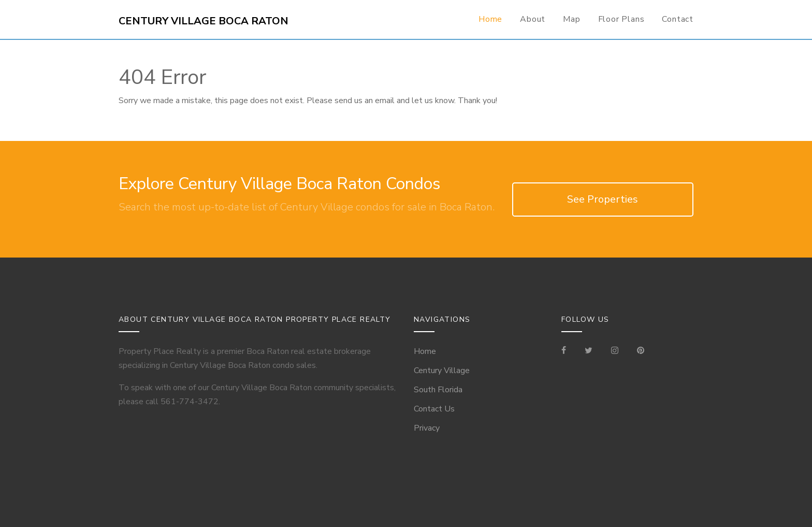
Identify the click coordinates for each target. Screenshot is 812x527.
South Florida (438, 390)
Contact (678, 19)
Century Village (442, 371)
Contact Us (434, 409)
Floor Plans (621, 19)
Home (490, 19)
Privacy (427, 428)
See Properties (603, 199)
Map (571, 19)
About (533, 19)
